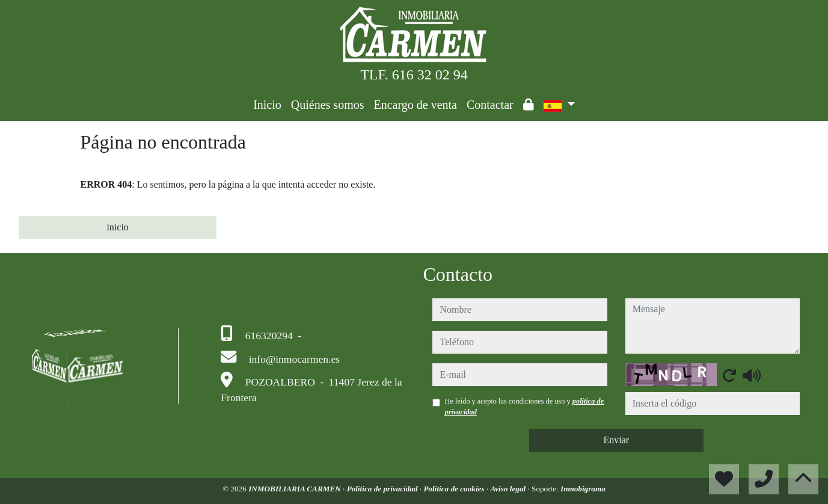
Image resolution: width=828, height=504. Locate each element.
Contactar (490, 105)
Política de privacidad (383, 489)
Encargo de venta (416, 105)
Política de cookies (455, 489)
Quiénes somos (328, 105)
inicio (117, 227)
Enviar (616, 440)
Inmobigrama (583, 489)
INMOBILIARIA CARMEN (296, 489)
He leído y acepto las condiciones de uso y (524, 407)
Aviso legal (509, 489)
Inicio (267, 105)
